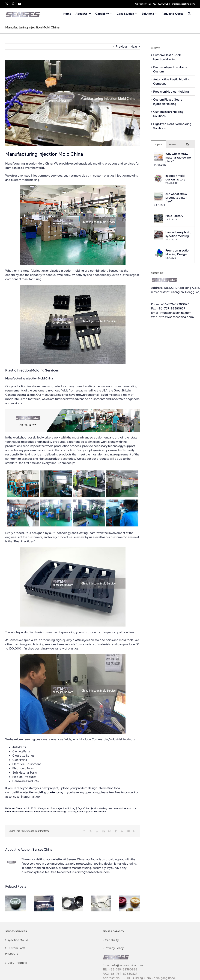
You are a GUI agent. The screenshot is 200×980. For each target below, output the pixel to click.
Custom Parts (16, 948)
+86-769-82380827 (171, 308)
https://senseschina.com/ (177, 317)
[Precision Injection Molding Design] (159, 251)
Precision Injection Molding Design (178, 252)
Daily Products (17, 963)
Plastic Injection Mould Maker (92, 811)
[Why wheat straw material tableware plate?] (159, 154)
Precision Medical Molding (171, 91)
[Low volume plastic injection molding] (159, 232)
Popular (158, 144)
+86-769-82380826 (175, 304)
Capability (112, 940)
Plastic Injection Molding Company (59, 811)
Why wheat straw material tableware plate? (178, 157)
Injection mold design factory (175, 177)
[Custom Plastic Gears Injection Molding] (129, 897)
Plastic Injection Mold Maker (26, 811)
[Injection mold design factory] (159, 176)
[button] (189, 13)
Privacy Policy (114, 948)
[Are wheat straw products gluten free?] (159, 194)
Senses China (15, 808)
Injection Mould (18, 940)
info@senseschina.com (183, 4)
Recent (173, 144)
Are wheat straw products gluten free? (176, 198)
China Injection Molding (95, 808)
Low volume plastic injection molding (178, 234)
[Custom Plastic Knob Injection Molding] (16, 897)
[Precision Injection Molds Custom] (44, 897)
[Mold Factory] (159, 216)
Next (134, 46)
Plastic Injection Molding (63, 808)
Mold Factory (174, 216)
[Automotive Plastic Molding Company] (72, 897)
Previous (122, 46)
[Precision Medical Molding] (101, 897)
